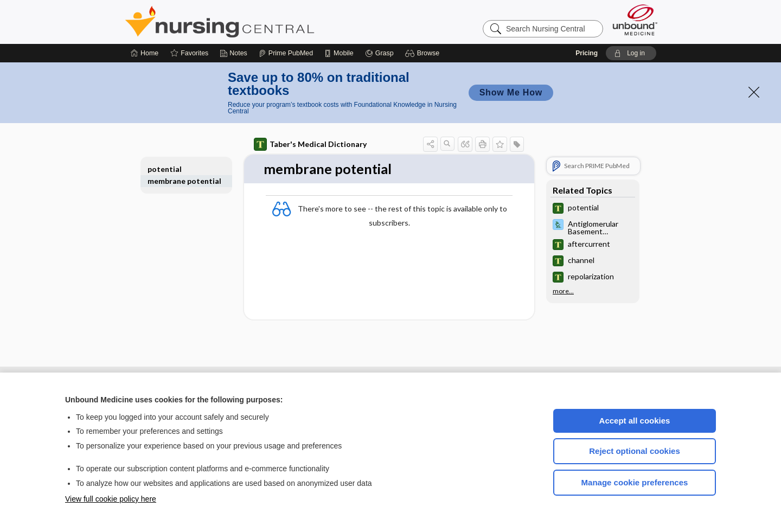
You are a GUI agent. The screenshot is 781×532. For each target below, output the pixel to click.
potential (165, 169)
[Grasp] (379, 53)
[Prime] (286, 53)
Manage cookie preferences (635, 482)
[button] (424, 53)
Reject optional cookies (635, 451)
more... (563, 291)
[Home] (145, 53)
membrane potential (184, 181)
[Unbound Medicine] (635, 20)
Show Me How (511, 92)
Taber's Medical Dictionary (310, 144)
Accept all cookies (635, 421)
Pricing (587, 53)
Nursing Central (260, 22)
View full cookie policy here (111, 499)
